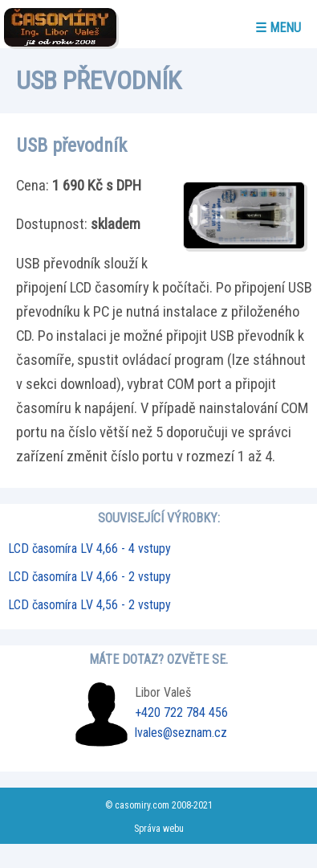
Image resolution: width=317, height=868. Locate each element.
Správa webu (159, 829)
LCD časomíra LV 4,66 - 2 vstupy (89, 577)
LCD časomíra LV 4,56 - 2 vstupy (89, 605)
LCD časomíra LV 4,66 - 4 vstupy (89, 549)
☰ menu (278, 28)
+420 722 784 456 (181, 712)
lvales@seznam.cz (181, 733)
